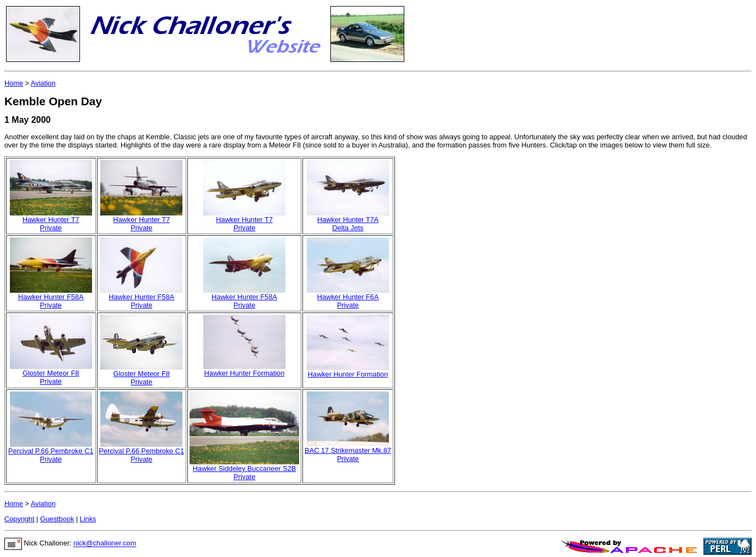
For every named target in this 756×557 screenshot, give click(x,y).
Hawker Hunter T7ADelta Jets (348, 224)
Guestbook (57, 519)
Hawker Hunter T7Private (51, 224)
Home (14, 83)
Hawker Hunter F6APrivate (348, 301)
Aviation (43, 83)
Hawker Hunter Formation (245, 373)
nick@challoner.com (105, 544)
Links (88, 519)
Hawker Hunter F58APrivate (51, 301)
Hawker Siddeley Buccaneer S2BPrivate (245, 473)
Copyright (19, 519)
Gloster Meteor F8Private (51, 377)
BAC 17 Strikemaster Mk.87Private (348, 454)
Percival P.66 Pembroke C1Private (51, 455)
